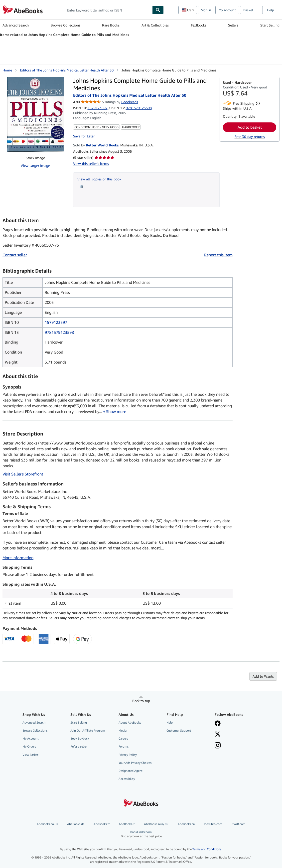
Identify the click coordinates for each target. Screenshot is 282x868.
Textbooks (199, 25)
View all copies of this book (99, 179)
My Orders (29, 746)
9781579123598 (59, 332)
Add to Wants (263, 676)
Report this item (218, 255)
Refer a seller (79, 746)
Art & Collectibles (155, 25)
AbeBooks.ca (186, 824)
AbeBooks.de (76, 824)
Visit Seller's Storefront (23, 474)
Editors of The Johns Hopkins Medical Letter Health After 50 (67, 70)
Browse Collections (66, 25)
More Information (18, 558)
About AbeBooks (130, 722)
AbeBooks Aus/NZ (156, 824)
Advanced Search (16, 25)
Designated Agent (131, 771)
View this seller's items (91, 164)
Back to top (141, 701)
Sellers (233, 25)
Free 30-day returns (250, 137)
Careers (123, 738)
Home (7, 70)
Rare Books (111, 25)
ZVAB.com (239, 824)
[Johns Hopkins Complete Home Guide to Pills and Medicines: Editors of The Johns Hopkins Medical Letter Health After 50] (35, 114)
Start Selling (270, 25)
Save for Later (84, 136)
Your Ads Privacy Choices (135, 763)
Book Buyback (80, 738)
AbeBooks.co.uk (47, 824)
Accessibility (127, 779)
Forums (124, 746)
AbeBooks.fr (102, 824)
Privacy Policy (128, 755)
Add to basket (250, 127)
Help (271, 10)
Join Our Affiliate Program (88, 730)
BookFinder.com (141, 834)
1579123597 (98, 108)
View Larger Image (35, 166)
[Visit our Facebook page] (218, 724)
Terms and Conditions (207, 849)
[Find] (158, 10)
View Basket (30, 755)
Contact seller (15, 255)
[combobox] (108, 10)
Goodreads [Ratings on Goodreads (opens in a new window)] (130, 102)
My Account (227, 10)
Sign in (206, 10)
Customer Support (179, 730)
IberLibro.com (213, 824)
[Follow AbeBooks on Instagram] (218, 746)
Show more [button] (116, 412)
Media (123, 730)
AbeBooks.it (127, 824)
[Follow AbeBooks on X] (218, 735)
